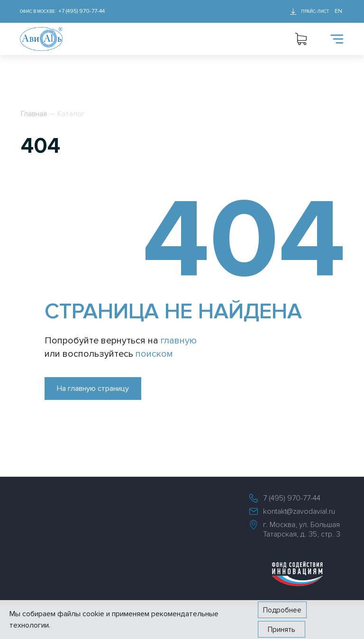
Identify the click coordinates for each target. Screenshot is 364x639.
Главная (34, 114)
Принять (282, 630)
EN (338, 11)
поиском (154, 354)
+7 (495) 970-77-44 (82, 11)
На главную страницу (93, 389)
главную (179, 341)
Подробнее (282, 610)
